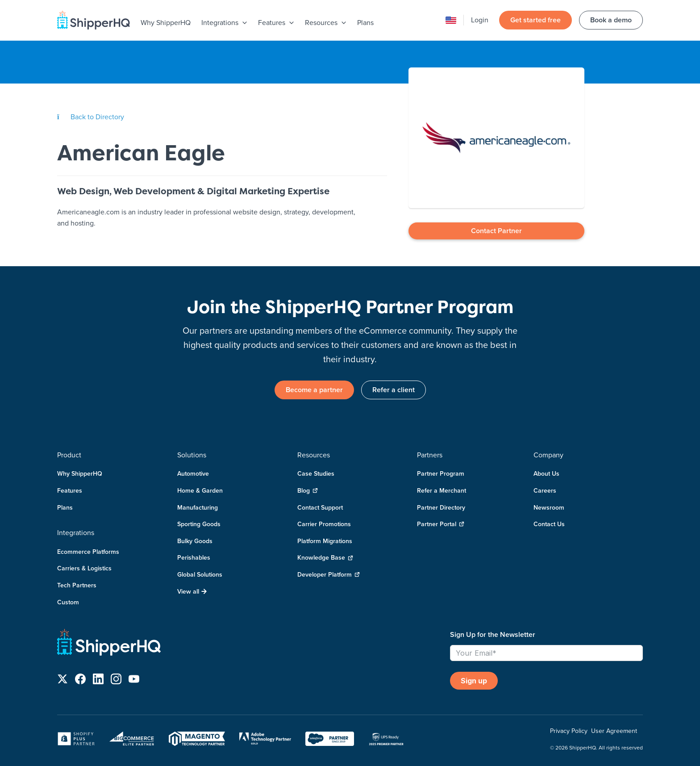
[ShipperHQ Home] (250, 644)
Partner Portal (441, 524)
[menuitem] (166, 23)
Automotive (193, 473)
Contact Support (320, 507)
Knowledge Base (325, 558)
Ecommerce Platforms (88, 552)
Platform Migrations (325, 541)
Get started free (535, 20)
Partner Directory (441, 507)
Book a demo (611, 20)
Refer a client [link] (394, 390)
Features (70, 490)
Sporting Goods (199, 524)
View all (192, 591)
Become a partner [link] (314, 390)
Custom (68, 602)
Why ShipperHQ (166, 22)
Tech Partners (77, 585)
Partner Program (441, 473)
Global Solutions (200, 574)
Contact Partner (496, 231)
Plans (365, 22)
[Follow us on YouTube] (134, 681)
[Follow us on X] (62, 681)
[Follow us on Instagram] (116, 681)
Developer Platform (329, 575)
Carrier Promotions (324, 524)
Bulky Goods (195, 541)
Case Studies (316, 473)
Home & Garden (200, 490)
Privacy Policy (569, 731)
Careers (545, 490)
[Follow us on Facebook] (80, 681)
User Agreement (614, 731)
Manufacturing (198, 507)
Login (480, 20)
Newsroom (549, 507)
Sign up (474, 681)
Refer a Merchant (442, 490)
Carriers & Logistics (84, 568)
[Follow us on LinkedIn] (98, 681)
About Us (546, 473)
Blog (308, 491)
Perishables (194, 557)
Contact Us (549, 524)
